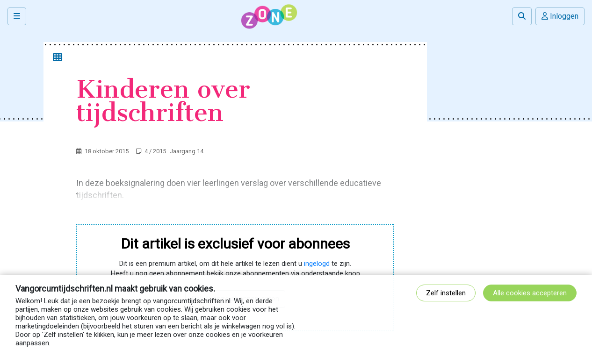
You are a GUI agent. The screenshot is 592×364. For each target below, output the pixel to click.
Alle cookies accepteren (530, 293)
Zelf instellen (446, 293)
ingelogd (317, 264)
